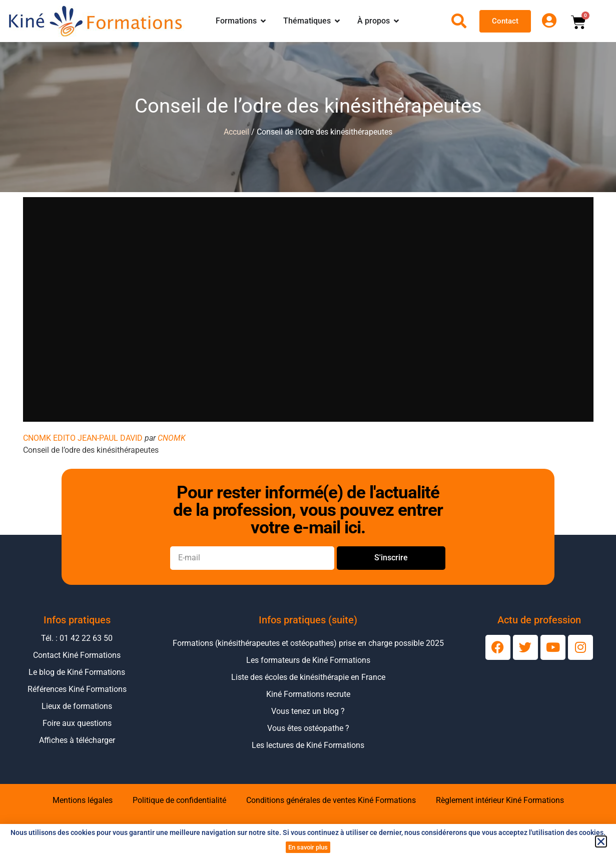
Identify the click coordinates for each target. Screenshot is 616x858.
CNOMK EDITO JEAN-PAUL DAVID (83, 438)
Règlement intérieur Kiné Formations (500, 800)
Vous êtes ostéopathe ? (308, 728)
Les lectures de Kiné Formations (308, 745)
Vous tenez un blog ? (308, 711)
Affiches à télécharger (77, 740)
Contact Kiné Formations (77, 655)
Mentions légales (83, 800)
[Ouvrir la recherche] (459, 21)
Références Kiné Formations (77, 689)
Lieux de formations (77, 706)
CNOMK (172, 438)
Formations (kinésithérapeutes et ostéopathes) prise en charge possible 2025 (308, 643)
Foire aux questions (77, 723)
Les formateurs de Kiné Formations (308, 660)
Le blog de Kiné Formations (77, 672)
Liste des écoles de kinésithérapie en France (308, 677)
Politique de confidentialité (179, 800)
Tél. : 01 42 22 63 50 (77, 638)
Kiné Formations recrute (308, 694)
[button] (601, 841)
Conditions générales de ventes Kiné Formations (331, 800)
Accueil (236, 132)
